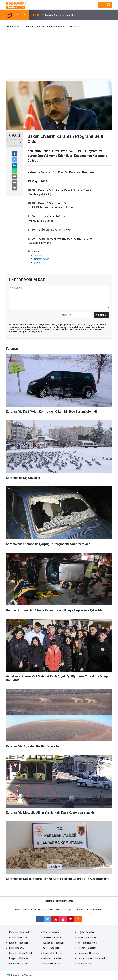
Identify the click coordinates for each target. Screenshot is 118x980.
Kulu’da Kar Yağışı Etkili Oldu (60, 15)
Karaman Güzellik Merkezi (28, 910)
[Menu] (101, 5)
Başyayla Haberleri (19, 958)
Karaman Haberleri (19, 932)
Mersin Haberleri (87, 938)
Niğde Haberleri (86, 932)
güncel (37, 263)
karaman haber (41, 259)
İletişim (79, 910)
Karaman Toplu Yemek (21, 953)
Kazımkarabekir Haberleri (91, 958)
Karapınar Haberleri (19, 964)
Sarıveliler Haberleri (88, 953)
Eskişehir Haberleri (53, 943)
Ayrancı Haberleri (52, 958)
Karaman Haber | (88, 329)
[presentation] (17, 15)
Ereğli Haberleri (52, 964)
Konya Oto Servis (53, 910)
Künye (69, 910)
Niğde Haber (38, 331)
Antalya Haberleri (52, 938)
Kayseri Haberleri (18, 943)
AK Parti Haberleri (87, 943)
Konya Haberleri (52, 932)
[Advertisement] (59, 51)
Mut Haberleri (85, 964)
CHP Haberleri (51, 948)
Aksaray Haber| (24, 331)
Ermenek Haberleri (53, 953)
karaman (38, 255)
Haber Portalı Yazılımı (22, 975)
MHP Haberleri (17, 948)
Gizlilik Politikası (94, 910)
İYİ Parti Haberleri (87, 948)
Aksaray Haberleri (19, 938)
